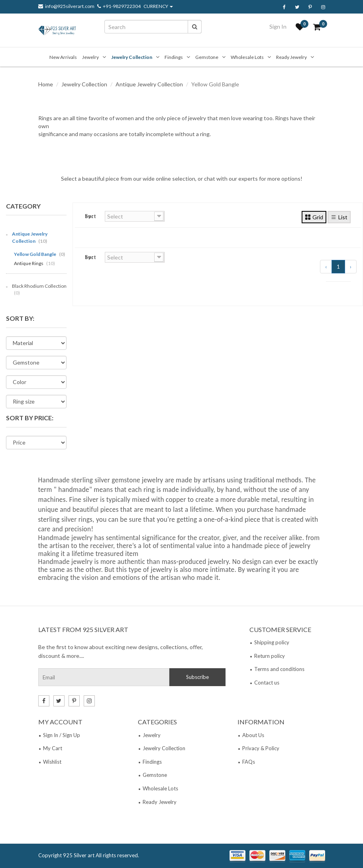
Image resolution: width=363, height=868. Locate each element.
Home (46, 84)
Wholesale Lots (247, 57)
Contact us (267, 683)
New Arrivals (63, 57)
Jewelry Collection (132, 57)
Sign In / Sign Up (62, 735)
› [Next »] (351, 266)
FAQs (249, 762)
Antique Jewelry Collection (149, 84)
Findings (174, 57)
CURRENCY (158, 6)
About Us (253, 735)
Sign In (278, 26)
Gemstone (207, 57)
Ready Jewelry (291, 57)
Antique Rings (34, 263)
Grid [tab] (314, 217)
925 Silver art (79, 855)
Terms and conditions (279, 669)
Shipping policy (272, 642)
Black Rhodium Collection (39, 289)
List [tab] (339, 217)
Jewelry (90, 57)
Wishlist (52, 762)
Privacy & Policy (261, 748)
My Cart (53, 748)
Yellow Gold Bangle (39, 254)
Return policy (270, 656)
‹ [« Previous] (326, 266)
